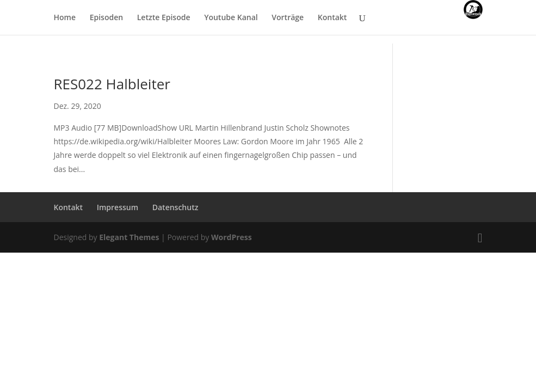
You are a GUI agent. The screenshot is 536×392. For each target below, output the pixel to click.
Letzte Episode (164, 18)
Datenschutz (175, 207)
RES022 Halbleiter (112, 84)
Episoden (106, 18)
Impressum (118, 207)
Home (65, 18)
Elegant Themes (129, 237)
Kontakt (332, 18)
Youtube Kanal (231, 18)
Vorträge (288, 18)
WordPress (232, 237)
